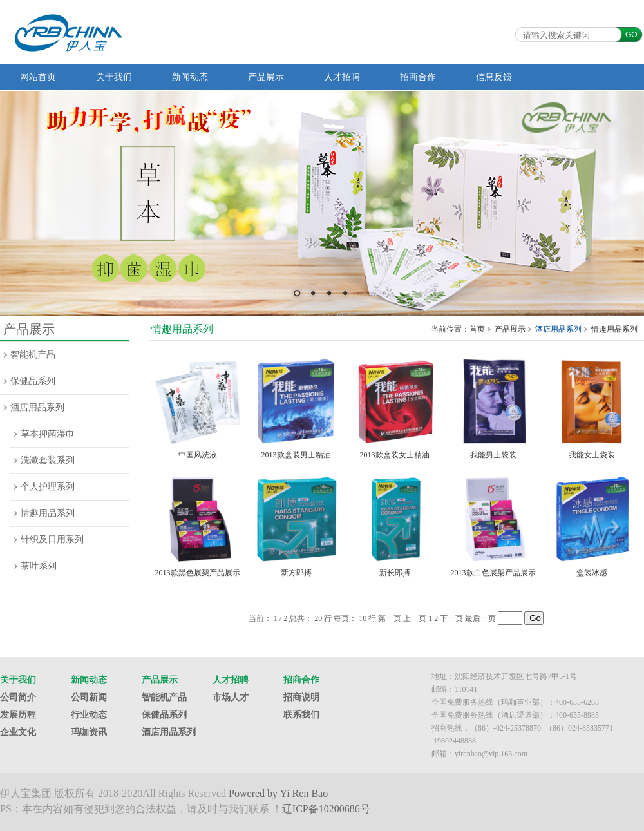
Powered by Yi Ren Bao (278, 793)
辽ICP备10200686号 (326, 809)
